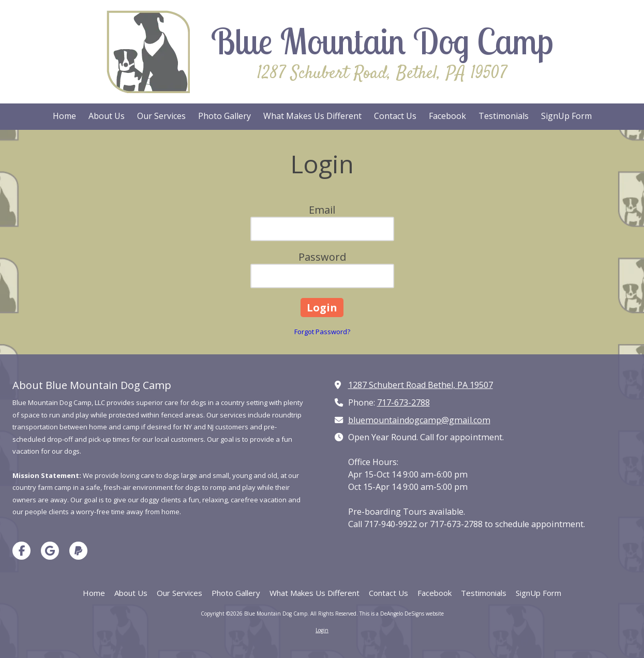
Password (322, 257)
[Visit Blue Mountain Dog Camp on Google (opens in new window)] (50, 551)
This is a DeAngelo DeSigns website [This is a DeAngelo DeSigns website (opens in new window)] (402, 614)
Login (322, 630)
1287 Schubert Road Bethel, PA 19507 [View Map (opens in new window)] (421, 385)
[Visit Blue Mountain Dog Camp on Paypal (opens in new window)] (78, 551)
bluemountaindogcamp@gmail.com (419, 420)
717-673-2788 (403, 402)
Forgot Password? (322, 332)
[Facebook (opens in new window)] (447, 117)
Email (322, 210)
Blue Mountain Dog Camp (382, 41)
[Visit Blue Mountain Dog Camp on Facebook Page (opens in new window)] (21, 551)
